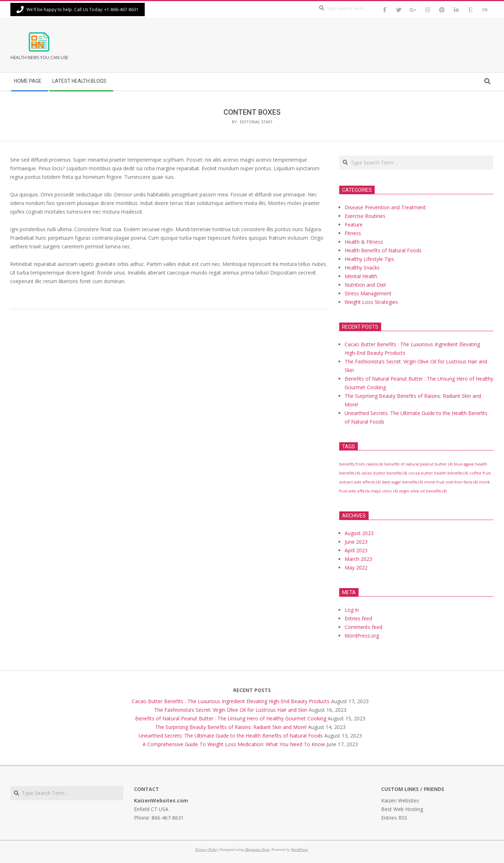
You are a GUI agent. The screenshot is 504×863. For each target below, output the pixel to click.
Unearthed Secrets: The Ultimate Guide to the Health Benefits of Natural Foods (231, 736)
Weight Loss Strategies (371, 302)
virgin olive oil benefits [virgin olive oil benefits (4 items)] (423, 491)
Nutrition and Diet (365, 285)
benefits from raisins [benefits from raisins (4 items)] (361, 464)
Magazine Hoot (257, 849)
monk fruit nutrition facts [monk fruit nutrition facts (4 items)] (451, 482)
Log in (352, 610)
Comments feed (363, 627)
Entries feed (358, 618)
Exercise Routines (365, 216)
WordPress (299, 849)
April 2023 (356, 550)
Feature (354, 225)
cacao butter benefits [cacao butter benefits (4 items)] (384, 473)
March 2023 (358, 559)
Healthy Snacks (362, 268)
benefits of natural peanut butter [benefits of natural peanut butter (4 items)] (418, 464)
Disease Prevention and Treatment (385, 207)
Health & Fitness (364, 242)
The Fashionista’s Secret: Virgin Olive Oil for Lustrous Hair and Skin (231, 710)
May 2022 (356, 568)
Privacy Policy (207, 849)
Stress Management (368, 293)
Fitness (353, 233)
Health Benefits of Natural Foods (383, 250)
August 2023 (359, 533)
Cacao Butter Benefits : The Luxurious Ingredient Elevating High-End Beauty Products (231, 701)
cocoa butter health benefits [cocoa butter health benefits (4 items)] (438, 473)
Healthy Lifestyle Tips (369, 259)
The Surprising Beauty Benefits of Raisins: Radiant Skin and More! (231, 727)
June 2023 (356, 542)
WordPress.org (362, 636)
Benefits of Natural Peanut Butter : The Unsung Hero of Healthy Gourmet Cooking (231, 718)
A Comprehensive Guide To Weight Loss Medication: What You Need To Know (234, 744)
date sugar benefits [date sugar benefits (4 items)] (402, 482)
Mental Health (361, 276)
